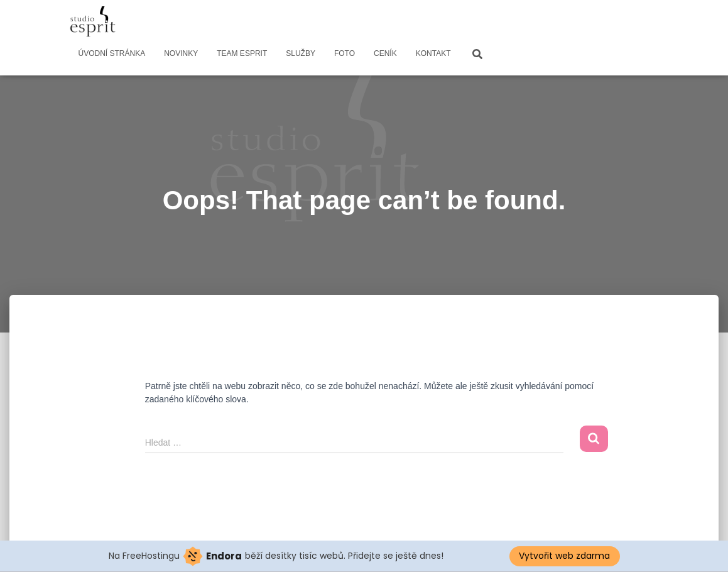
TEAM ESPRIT (242, 53)
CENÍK (385, 53)
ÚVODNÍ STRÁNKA (112, 53)
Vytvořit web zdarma (564, 556)
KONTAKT (433, 53)
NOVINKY (181, 53)
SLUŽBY (301, 53)
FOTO (345, 53)
